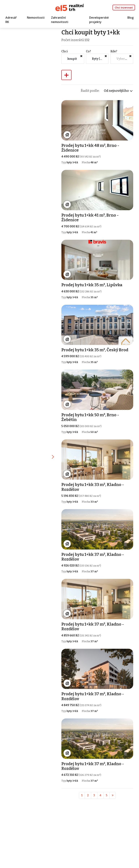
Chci (65, 51)
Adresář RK (11, 20)
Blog (130, 18)
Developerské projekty (99, 20)
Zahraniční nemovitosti (60, 20)
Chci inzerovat (124, 8)
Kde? (114, 51)
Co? (88, 51)
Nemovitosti (36, 18)
